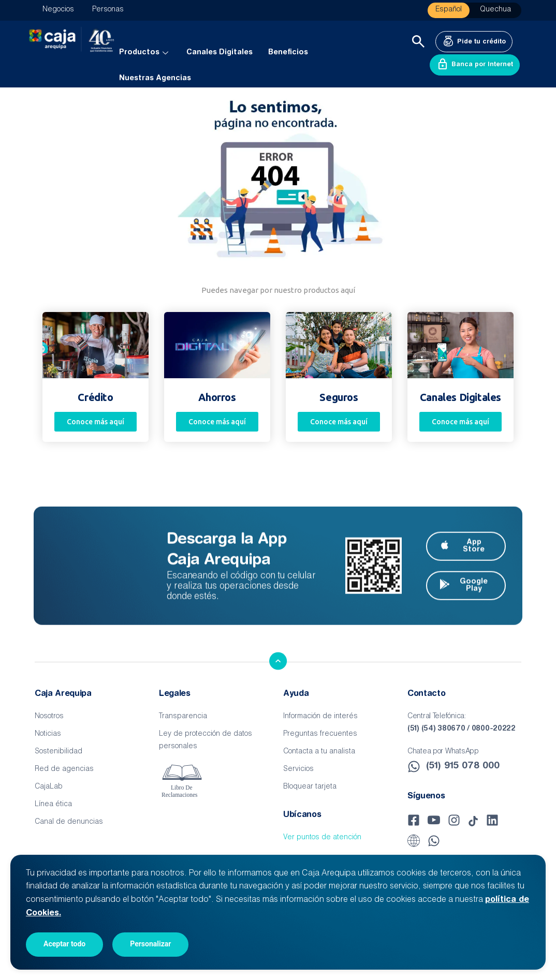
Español (449, 10)
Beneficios (288, 53)
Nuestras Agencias (155, 79)
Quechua (495, 10)
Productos (145, 53)
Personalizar (150, 944)
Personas (108, 10)
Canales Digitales (220, 53)
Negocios (58, 10)
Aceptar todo (64, 944)
